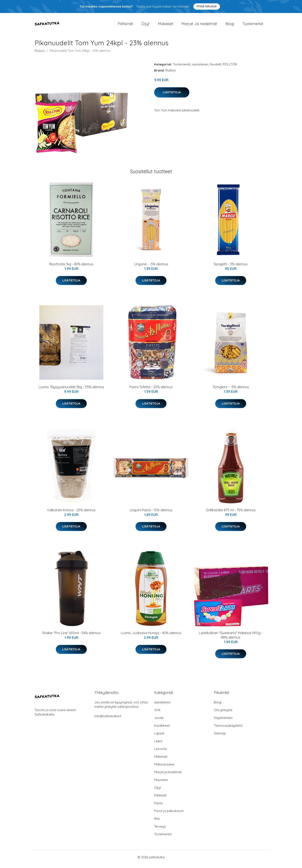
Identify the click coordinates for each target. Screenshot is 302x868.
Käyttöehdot (223, 721)
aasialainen (200, 68)
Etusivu (40, 54)
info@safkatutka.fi (108, 720)
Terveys (160, 830)
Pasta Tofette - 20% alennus (151, 390)
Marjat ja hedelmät (199, 25)
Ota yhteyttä (223, 714)
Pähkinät (125, 25)
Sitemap (220, 737)
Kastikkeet (162, 729)
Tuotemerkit (253, 25)
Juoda (159, 721)
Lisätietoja (172, 96)
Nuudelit (215, 68)
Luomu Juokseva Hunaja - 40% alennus (151, 636)
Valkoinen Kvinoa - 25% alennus (71, 514)
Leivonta (160, 752)
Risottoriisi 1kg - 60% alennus (71, 268)
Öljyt (145, 25)
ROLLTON (230, 68)
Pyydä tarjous (207, 6)
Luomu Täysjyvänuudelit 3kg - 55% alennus (71, 390)
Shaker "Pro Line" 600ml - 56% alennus (71, 636)
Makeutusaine (164, 768)
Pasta (158, 807)
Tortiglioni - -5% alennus (231, 390)
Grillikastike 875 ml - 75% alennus (231, 514)
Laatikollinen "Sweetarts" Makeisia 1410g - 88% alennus (231, 639)
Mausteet (161, 783)
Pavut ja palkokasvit (169, 814)
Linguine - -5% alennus (151, 268)
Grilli (157, 714)
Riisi (157, 822)
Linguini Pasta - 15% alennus (151, 514)
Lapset (159, 737)
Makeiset (166, 25)
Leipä (158, 745)
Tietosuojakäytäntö (228, 729)
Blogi (230, 25)
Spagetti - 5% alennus (231, 268)
